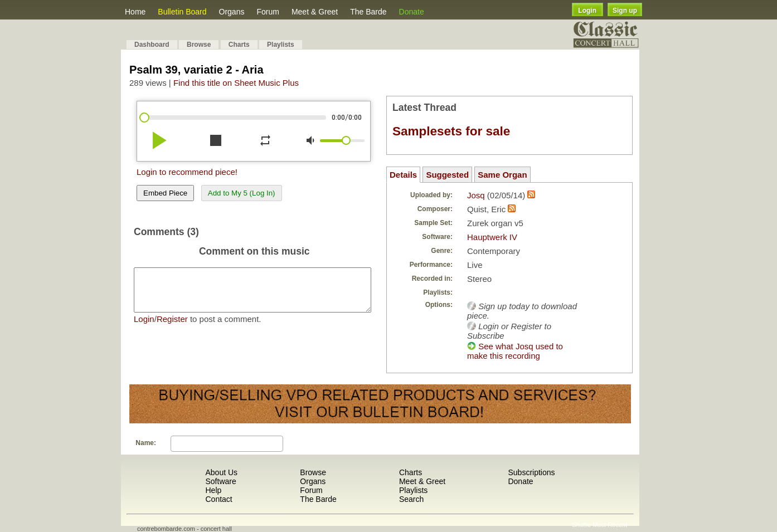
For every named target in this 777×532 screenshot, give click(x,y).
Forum (268, 12)
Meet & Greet (315, 12)
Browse (199, 45)
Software (220, 481)
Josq (476, 195)
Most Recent (610, 525)
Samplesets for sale (451, 131)
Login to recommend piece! (187, 172)
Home (135, 12)
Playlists (281, 45)
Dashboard (152, 45)
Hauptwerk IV (492, 237)
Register (172, 327)
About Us (221, 472)
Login (587, 11)
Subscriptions (531, 472)
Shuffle (581, 525)
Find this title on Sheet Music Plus (236, 83)
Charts (239, 45)
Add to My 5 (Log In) (242, 193)
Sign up (625, 11)
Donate (412, 12)
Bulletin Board (182, 12)
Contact (218, 499)
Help (213, 490)
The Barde (368, 12)
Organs (232, 12)
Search (411, 499)
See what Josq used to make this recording (515, 351)
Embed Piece (165, 193)
